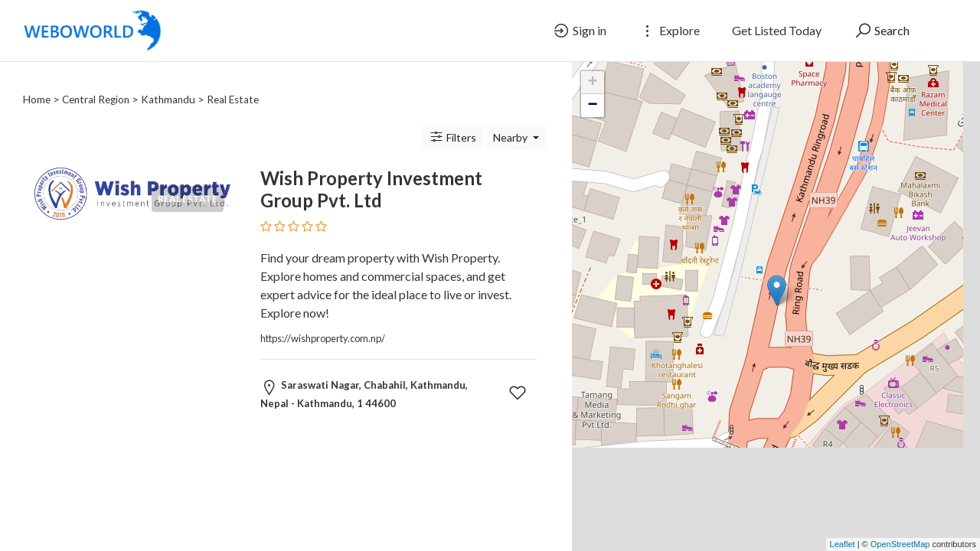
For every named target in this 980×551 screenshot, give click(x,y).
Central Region (96, 81)
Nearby (511, 119)
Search (882, 31)
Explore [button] (669, 31)
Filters (452, 119)
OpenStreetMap (900, 544)
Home (37, 81)
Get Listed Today (777, 30)
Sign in (579, 31)
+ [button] (593, 83)
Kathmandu (168, 81)
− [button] (593, 106)
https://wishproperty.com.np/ (323, 320)
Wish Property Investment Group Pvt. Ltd (371, 171)
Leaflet (843, 544)
